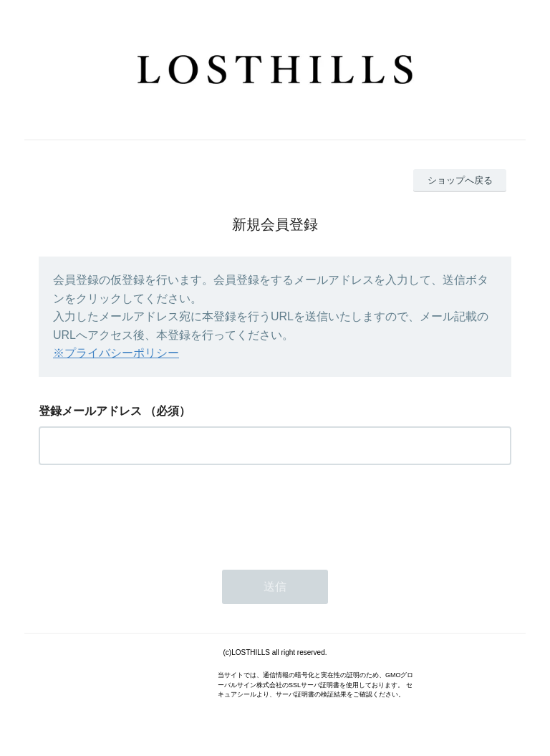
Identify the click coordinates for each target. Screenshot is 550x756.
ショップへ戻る (460, 180)
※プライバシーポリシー (116, 353)
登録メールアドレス (90, 411)
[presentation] (148, 513)
